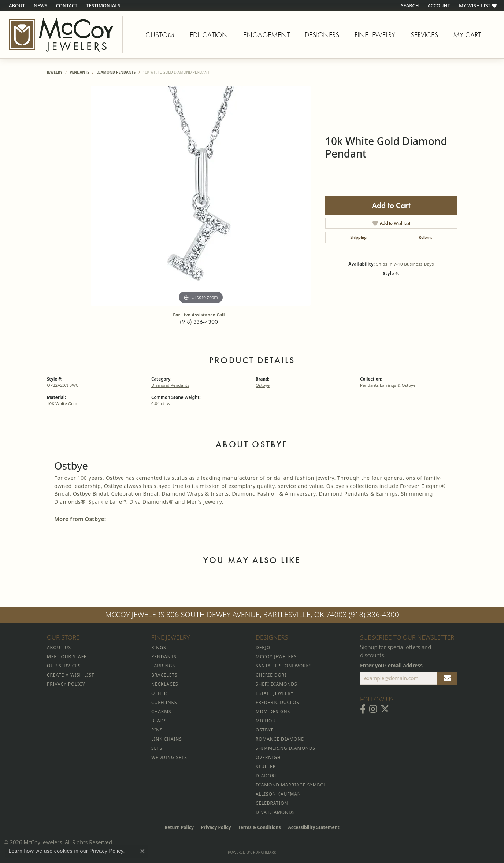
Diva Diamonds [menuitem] (275, 812)
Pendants (79, 72)
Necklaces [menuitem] (165, 684)
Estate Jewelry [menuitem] (275, 693)
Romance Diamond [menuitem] (280, 739)
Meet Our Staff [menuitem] (67, 657)
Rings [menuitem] (159, 647)
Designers (322, 35)
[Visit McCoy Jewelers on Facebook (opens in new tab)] (363, 709)
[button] (409, 5)
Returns (425, 237)
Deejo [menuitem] (263, 647)
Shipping (358, 237)
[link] (16, 5)
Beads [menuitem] (159, 721)
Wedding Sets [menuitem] (169, 757)
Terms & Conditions (260, 827)
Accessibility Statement (314, 827)
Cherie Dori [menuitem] (271, 675)
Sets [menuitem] (157, 748)
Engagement (266, 35)
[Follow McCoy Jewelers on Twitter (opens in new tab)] (385, 709)
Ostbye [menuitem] (265, 730)
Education (209, 35)
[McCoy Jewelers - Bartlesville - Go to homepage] (61, 35)
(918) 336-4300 (199, 322)
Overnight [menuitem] (270, 757)
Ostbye (263, 385)
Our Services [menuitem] (64, 666)
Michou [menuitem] (266, 721)
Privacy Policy (216, 827)
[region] (201, 196)
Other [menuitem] (159, 693)
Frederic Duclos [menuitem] (277, 702)
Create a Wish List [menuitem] (71, 675)
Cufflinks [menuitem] (164, 702)
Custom (160, 35)
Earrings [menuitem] (163, 666)
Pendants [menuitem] (164, 657)
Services (424, 35)
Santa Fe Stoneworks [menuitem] (284, 666)
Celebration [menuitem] (272, 803)
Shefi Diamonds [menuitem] (276, 684)
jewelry (55, 72)
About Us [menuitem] (59, 647)
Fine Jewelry (375, 35)
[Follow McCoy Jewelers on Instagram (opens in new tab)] (373, 709)
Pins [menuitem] (157, 730)
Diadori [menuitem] (266, 776)
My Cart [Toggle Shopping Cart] (467, 35)
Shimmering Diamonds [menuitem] (286, 748)
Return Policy (179, 827)
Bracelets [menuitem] (164, 675)
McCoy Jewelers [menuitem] (276, 657)
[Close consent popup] (142, 851)
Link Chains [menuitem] (167, 739)
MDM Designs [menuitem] (273, 712)
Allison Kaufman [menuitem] (278, 794)
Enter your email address (391, 665)
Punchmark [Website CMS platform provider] (265, 852)
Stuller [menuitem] (266, 766)
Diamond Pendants (116, 72)
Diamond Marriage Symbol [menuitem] (291, 785)
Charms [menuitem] (161, 712)
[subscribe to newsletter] (447, 678)
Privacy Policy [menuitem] (66, 684)
